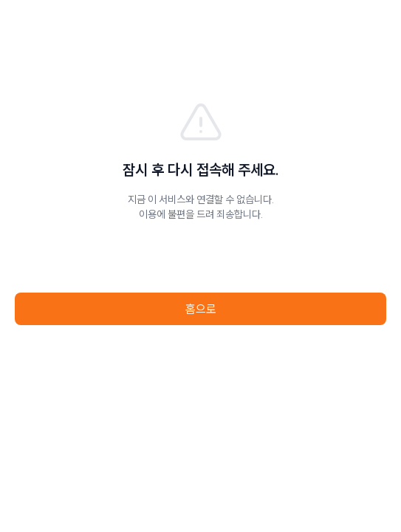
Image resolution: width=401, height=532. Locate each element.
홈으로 (201, 309)
